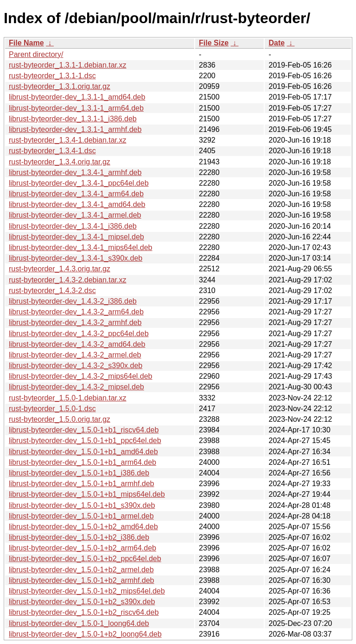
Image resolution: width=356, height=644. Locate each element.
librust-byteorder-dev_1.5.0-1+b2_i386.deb (79, 537)
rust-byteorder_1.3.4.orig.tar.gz (60, 162)
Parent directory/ (36, 54)
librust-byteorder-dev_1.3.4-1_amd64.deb (77, 204)
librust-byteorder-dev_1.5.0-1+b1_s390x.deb (82, 505)
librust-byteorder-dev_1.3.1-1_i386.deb (73, 119)
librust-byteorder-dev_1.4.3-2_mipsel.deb (76, 387)
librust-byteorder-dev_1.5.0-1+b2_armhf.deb (82, 580)
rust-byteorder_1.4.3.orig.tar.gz (60, 269)
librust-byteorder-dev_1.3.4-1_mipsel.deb (76, 237)
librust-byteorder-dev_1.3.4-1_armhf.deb (75, 172)
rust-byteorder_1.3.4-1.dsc (52, 151)
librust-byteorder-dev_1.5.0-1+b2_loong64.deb (85, 634)
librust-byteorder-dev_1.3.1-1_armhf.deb (75, 129)
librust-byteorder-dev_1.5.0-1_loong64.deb (79, 623)
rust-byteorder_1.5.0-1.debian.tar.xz (67, 398)
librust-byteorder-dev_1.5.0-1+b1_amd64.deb (83, 452)
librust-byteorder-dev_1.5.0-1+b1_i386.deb (79, 473)
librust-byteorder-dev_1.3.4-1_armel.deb (75, 215)
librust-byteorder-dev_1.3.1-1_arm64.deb (76, 108)
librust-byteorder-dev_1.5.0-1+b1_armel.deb (81, 516)
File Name (26, 43)
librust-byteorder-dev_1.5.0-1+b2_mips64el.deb (87, 591)
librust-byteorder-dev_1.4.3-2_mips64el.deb (81, 376)
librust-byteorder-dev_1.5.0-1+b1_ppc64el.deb (85, 441)
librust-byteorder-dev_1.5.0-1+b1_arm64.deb (83, 462)
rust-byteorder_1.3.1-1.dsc (52, 76)
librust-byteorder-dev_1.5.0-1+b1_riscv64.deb (84, 430)
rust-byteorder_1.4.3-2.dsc (52, 291)
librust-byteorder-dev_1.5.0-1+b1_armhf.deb (82, 484)
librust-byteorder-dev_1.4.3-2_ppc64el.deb (79, 334)
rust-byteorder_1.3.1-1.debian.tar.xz (67, 65)
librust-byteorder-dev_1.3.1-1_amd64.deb (77, 97)
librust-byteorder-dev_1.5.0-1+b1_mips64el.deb (87, 494)
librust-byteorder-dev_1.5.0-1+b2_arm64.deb (83, 548)
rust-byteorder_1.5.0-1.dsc (52, 409)
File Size (214, 43)
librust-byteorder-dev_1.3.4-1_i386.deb (73, 226)
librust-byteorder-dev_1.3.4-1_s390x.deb (76, 258)
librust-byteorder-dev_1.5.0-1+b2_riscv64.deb (84, 612)
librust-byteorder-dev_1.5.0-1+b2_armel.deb (81, 570)
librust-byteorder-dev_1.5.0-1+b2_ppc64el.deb (85, 559)
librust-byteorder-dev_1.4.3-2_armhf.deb (75, 322)
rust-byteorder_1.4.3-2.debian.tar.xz (67, 280)
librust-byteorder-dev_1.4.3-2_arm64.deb (76, 312)
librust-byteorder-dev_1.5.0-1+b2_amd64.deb (83, 527)
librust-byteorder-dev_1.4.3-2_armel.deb (75, 355)
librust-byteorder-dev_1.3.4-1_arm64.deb (76, 194)
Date (277, 43)
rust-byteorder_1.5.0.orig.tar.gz (60, 419)
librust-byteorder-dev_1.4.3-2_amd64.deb (77, 344)
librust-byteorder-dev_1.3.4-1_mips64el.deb (81, 247)
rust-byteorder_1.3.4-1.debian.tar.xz (67, 140)
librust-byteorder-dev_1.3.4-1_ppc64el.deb (79, 183)
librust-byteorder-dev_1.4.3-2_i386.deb (73, 301)
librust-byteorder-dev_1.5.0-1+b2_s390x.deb (82, 602)
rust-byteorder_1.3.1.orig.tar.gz (60, 86)
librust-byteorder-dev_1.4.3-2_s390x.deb (76, 366)
